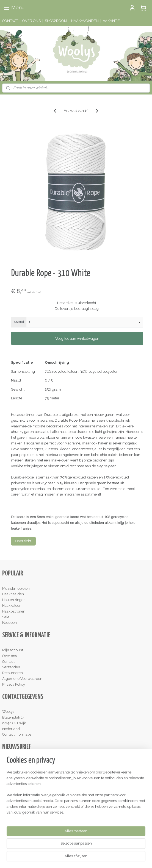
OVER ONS (31, 21)
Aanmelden (16, 774)
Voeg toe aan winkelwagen (77, 339)
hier (105, 802)
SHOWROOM (56, 21)
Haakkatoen (12, 606)
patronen (100, 461)
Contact (8, 662)
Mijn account (13, 650)
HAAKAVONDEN (85, 21)
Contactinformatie (17, 734)
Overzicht (23, 541)
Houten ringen (14, 600)
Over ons (9, 656)
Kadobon (9, 623)
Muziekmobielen (16, 589)
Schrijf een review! (20, 831)
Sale (6, 617)
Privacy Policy (14, 684)
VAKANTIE (111, 21)
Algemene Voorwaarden (22, 679)
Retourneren (13, 673)
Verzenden (11, 667)
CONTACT (10, 21)
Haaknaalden (13, 594)
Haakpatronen (14, 611)
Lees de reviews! (18, 802)
